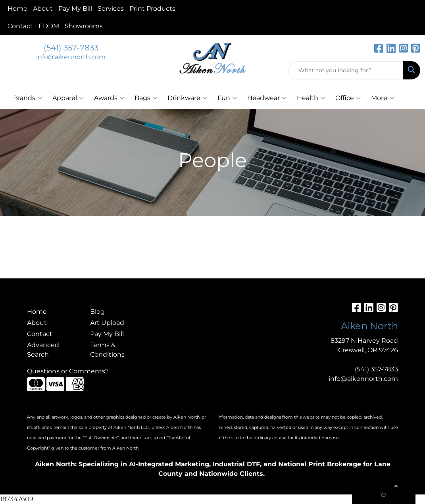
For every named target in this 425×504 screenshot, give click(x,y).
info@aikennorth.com (71, 57)
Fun (227, 98)
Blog (97, 312)
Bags (146, 98)
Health (311, 98)
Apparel (68, 98)
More (383, 98)
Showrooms (84, 26)
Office (348, 98)
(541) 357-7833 (71, 48)
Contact (20, 26)
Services (111, 9)
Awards (109, 98)
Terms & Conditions (107, 350)
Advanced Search (43, 350)
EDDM (49, 26)
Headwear (267, 98)
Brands (28, 98)
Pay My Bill (75, 9)
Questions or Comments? (68, 371)
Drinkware (187, 98)
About (43, 9)
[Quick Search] (346, 70)
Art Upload (107, 323)
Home (17, 9)
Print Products (152, 9)
